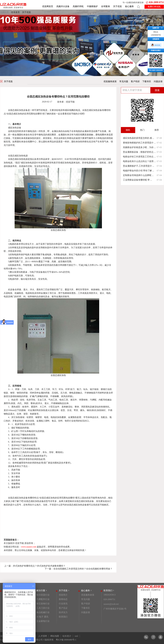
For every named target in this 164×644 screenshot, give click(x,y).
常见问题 (124, 81)
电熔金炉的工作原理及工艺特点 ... (139, 157)
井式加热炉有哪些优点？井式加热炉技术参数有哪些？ (39, 566)
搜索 (157, 90)
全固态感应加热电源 (18, 156)
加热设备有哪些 (101, 110)
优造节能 (71, 114)
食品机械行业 (43, 612)
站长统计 (67, 636)
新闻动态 (63, 599)
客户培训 (135, 81)
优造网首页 (48, 6)
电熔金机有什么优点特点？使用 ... (139, 161)
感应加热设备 (15, 128)
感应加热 (18, 114)
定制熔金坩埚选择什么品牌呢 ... (138, 175)
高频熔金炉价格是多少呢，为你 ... (139, 147)
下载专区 (147, 81)
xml (76, 636)
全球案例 (105, 6)
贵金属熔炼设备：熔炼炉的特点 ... (139, 152)
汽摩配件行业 (43, 599)
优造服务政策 (110, 81)
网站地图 (55, 636)
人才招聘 (43, 636)
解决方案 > (42, 590)
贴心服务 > (86, 590)
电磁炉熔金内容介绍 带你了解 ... (138, 171)
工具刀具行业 (43, 608)
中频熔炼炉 (92, 6)
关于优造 (117, 6)
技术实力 (63, 612)
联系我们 (63, 617)
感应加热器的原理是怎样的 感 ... (138, 138)
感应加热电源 (21, 159)
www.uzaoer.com (29, 547)
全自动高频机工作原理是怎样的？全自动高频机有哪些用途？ (83, 569)
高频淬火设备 (63, 6)
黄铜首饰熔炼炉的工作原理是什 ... (139, 143)
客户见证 (63, 608)
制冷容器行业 (43, 595)
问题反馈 (158, 81)
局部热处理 (40, 459)
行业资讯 (63, 604)
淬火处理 (30, 424)
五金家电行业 (43, 621)
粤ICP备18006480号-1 (66, 640)
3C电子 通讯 (42, 617)
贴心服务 (129, 6)
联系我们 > (109, 590)
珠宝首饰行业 (43, 604)
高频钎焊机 (78, 6)
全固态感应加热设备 (18, 110)
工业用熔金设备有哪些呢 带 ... (137, 180)
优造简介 (63, 595)
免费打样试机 (154, 7)
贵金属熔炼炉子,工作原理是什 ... (138, 166)
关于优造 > (64, 590)
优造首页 (15, 12)
